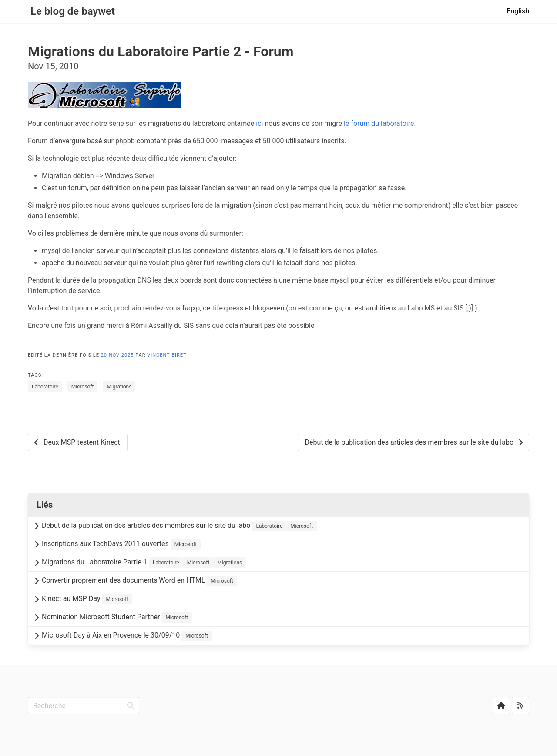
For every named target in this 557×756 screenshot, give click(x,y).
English (518, 11)
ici (259, 123)
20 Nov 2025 (118, 355)
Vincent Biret (167, 355)
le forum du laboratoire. (380, 123)
